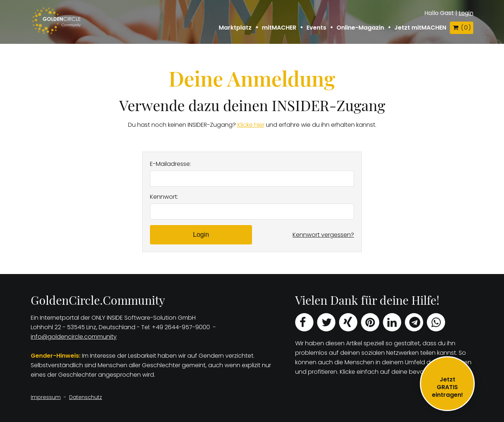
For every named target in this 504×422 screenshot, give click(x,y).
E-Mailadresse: (170, 164)
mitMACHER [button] (279, 28)
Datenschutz (86, 397)
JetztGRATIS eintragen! (447, 387)
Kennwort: (164, 197)
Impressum (46, 397)
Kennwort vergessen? (323, 235)
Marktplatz (235, 28)
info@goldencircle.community (74, 337)
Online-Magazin (360, 28)
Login (466, 13)
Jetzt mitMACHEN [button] (420, 28)
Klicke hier (251, 125)
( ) (462, 28)
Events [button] (316, 28)
